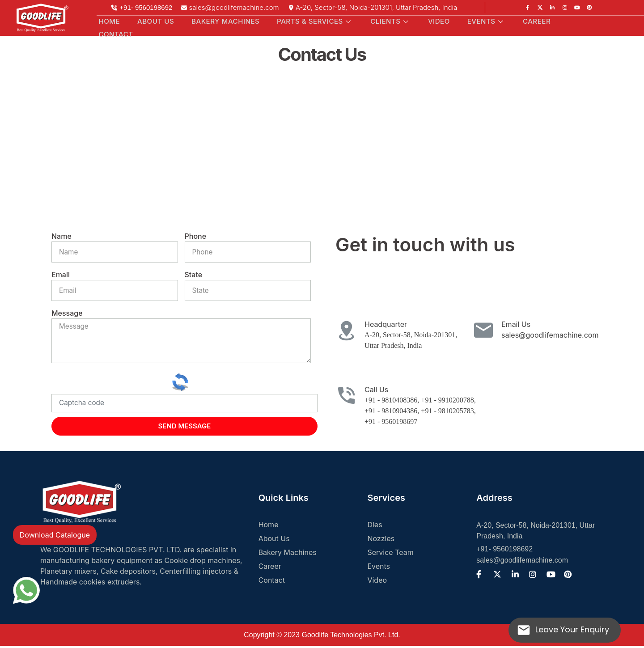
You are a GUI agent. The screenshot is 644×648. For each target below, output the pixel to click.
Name (61, 236)
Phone (196, 236)
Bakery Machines (221, 21)
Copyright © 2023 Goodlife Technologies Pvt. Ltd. (322, 637)
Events (475, 21)
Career (523, 21)
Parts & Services (310, 21)
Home (108, 21)
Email (61, 275)
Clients (385, 21)
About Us (152, 21)
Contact (115, 33)
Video (430, 21)
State (194, 275)
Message (67, 313)
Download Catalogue (55, 535)
